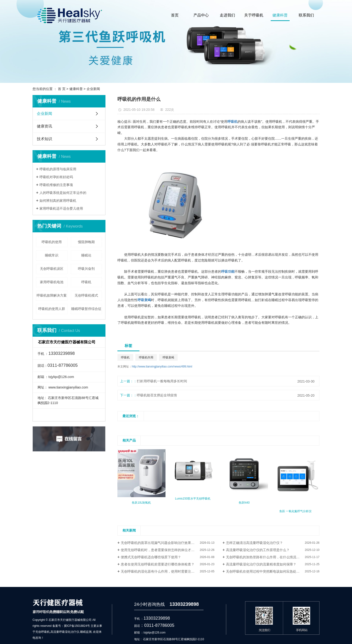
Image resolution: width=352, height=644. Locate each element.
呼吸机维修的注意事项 (56, 185)
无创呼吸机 (43, 632)
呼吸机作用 (146, 357)
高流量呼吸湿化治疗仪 (65, 632)
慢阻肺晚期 (86, 242)
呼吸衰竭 (168, 357)
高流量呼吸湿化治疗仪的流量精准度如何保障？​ (261, 564)
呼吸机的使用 (52, 242)
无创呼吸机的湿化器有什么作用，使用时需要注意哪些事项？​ (166, 571)
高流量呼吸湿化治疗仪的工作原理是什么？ (258, 550)
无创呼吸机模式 (86, 295)
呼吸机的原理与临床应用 (58, 169)
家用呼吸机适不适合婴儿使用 (61, 208)
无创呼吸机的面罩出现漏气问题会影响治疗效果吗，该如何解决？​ (168, 543)
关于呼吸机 (254, 15)
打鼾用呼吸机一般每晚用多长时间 (162, 381)
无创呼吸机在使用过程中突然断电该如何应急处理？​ (264, 571)
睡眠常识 (52, 255)
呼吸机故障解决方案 (52, 295)
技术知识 (44, 139)
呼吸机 (86, 282)
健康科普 (280, 15)
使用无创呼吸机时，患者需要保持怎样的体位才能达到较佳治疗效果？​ (168, 550)
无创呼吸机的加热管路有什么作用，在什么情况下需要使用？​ (271, 557)
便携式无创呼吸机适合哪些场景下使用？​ (151, 557)
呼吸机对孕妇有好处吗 (56, 177)
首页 (175, 15)
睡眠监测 (86, 632)
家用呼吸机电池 (52, 282)
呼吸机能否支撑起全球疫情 (157, 395)
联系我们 (306, 15)
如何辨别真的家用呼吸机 (58, 201)
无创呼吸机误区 (52, 269)
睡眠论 (86, 255)
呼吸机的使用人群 (52, 309)
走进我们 (227, 15)
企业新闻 (93, 89)
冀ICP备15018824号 (77, 626)
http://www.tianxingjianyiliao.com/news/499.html (162, 367)
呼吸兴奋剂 (86, 269)
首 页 (62, 89)
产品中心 (201, 15)
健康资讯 (44, 126)
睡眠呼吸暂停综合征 (86, 309)
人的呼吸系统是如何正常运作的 (63, 193)
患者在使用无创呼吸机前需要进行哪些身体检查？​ (158, 564)
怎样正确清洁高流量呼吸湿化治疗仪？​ (254, 543)
